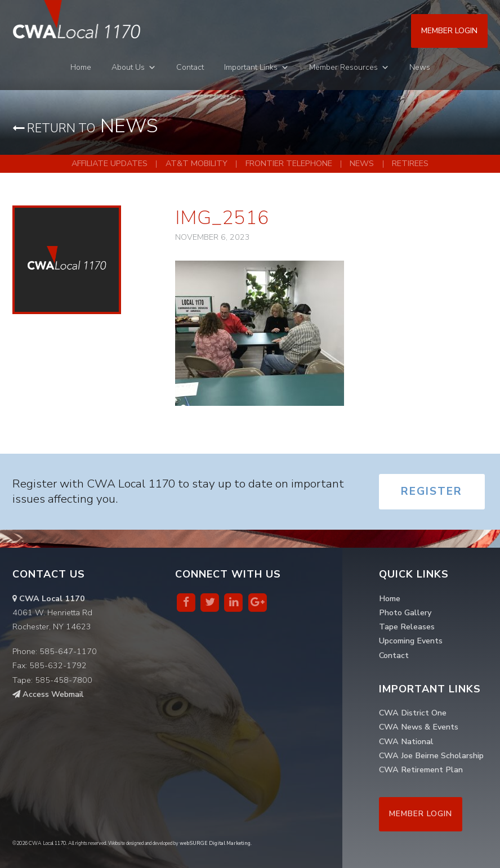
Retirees (410, 163)
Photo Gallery (405, 612)
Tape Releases (407, 627)
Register (432, 491)
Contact (190, 67)
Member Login (449, 31)
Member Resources (343, 67)
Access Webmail (48, 694)
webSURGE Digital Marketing (215, 843)
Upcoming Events (411, 641)
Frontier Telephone (289, 163)
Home (81, 67)
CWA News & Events (419, 727)
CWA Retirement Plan (421, 769)
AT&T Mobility (197, 163)
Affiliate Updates (110, 163)
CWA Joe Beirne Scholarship (431, 755)
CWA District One (413, 713)
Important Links (251, 67)
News (420, 67)
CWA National (406, 741)
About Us (128, 67)
